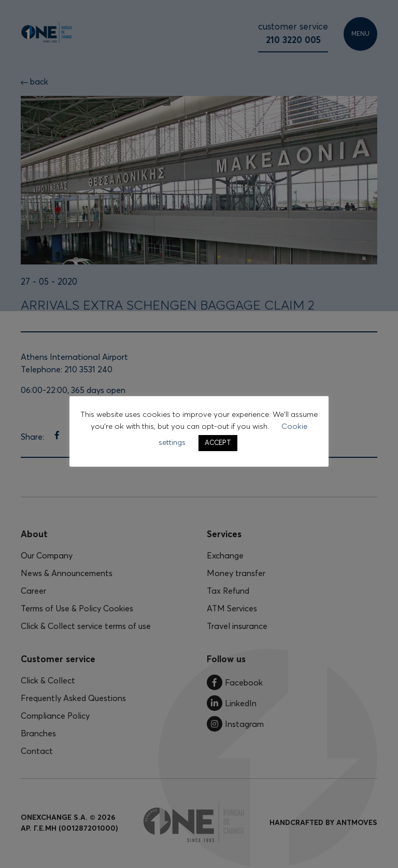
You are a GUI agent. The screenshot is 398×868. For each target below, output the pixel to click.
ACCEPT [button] (218, 443)
